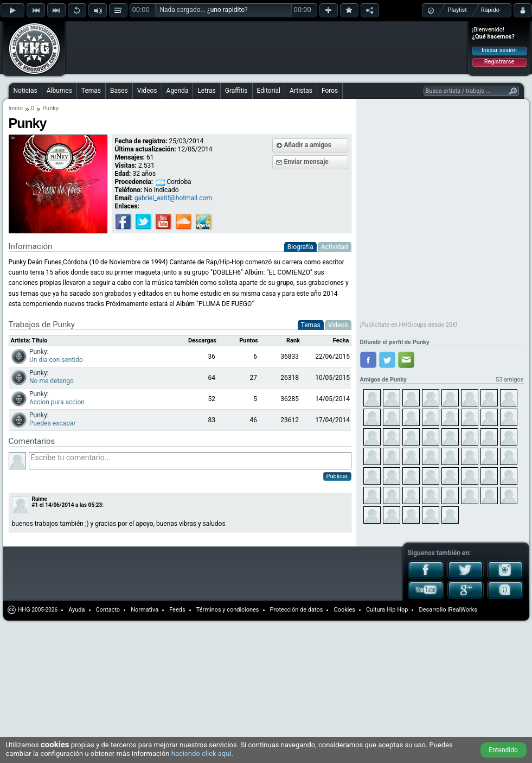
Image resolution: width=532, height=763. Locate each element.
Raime (40, 499)
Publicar (337, 476)
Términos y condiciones (228, 610)
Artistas (301, 91)
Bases (119, 91)
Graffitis (236, 91)
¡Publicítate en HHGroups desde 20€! (409, 325)
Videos (147, 91)
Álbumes (59, 91)
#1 (35, 505)
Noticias (25, 91)
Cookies (344, 610)
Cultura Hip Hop (387, 610)
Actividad (335, 247)
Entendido (503, 750)
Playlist (457, 10)
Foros (330, 91)
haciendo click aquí (201, 754)
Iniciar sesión (499, 50)
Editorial (269, 91)
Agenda (178, 91)
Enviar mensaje (306, 162)
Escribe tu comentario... (190, 461)
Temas (91, 91)
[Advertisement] (142, 39)
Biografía (300, 247)
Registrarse (499, 62)
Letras (206, 91)
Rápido (490, 10)
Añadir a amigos (308, 145)
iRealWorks (462, 610)
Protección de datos (297, 610)
